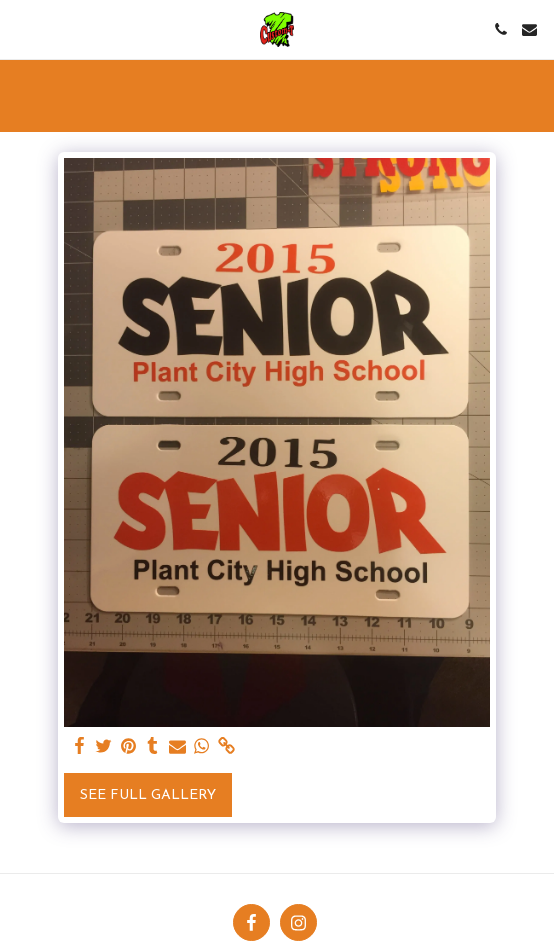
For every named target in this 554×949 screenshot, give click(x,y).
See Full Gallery (148, 795)
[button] (22, 29)
